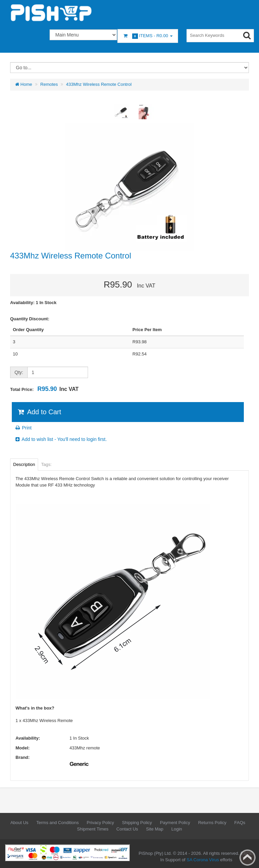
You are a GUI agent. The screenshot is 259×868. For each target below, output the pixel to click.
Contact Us (127, 829)
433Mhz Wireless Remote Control (99, 84)
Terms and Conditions (58, 823)
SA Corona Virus (203, 860)
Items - (148, 36)
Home (24, 84)
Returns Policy (212, 823)
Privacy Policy (100, 823)
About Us (19, 823)
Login (177, 829)
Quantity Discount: (30, 319)
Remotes (49, 84)
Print (23, 428)
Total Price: (44, 389)
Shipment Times (93, 829)
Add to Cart (39, 412)
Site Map (155, 829)
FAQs (240, 823)
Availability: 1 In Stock (33, 303)
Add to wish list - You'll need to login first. (61, 439)
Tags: (46, 464)
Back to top (248, 858)
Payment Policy (175, 823)
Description (24, 464)
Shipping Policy (137, 823)
